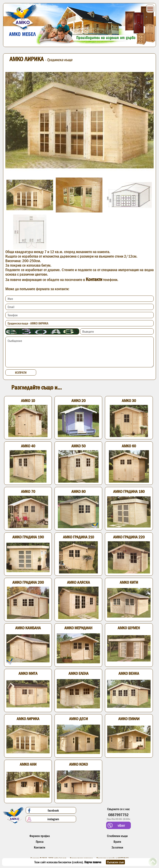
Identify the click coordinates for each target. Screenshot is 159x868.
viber (116, 826)
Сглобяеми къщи (117, 836)
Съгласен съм (115, 862)
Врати (117, 842)
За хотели (117, 847)
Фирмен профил (40, 836)
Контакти (94, 279)
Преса (40, 842)
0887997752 (118, 815)
